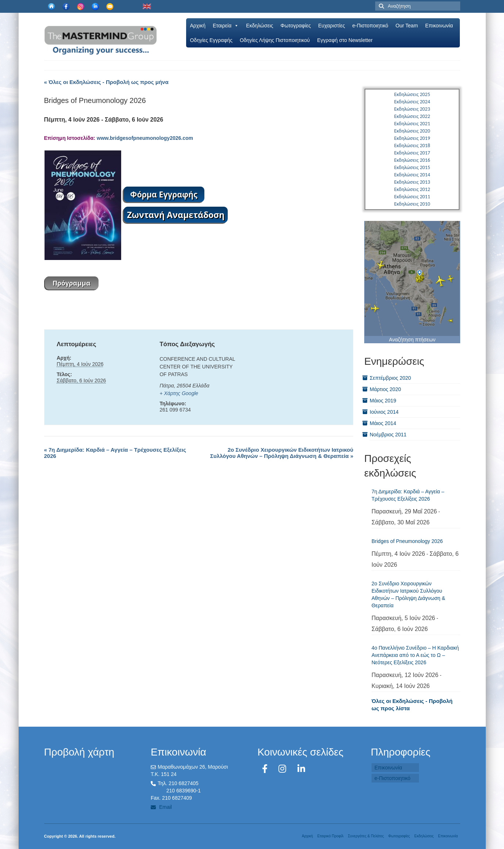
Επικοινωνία (439, 26)
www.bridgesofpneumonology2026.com (145, 138)
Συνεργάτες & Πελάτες (366, 836)
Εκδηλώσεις (259, 26)
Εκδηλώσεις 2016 (412, 160)
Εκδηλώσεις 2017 (412, 153)
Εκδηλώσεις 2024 (412, 102)
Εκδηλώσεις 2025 (412, 94)
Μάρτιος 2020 (385, 389)
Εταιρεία (226, 26)
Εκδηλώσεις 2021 (412, 124)
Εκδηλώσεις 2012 (412, 189)
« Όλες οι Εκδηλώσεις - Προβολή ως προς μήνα (106, 82)
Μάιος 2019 (383, 401)
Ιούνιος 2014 (384, 412)
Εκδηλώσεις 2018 (412, 146)
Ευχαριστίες (332, 26)
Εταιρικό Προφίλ (330, 836)
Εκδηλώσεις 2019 (412, 138)
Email (161, 807)
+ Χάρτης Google (179, 393)
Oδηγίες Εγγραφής (211, 40)
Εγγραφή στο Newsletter (345, 40)
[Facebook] (266, 769)
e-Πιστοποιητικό (370, 26)
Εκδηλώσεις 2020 (412, 131)
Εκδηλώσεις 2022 (412, 116)
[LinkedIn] (301, 769)
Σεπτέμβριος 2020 (390, 378)
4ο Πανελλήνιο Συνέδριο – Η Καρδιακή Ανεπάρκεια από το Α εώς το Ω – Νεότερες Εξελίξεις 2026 (415, 655)
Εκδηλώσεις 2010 (412, 204)
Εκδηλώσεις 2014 (412, 175)
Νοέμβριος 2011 (388, 435)
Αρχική (198, 26)
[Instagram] (284, 769)
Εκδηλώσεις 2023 (412, 109)
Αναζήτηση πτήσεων (412, 340)
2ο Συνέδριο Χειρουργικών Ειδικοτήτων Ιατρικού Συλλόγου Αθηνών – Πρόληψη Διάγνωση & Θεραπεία (282, 453)
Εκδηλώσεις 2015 (412, 167)
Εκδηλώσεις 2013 (412, 182)
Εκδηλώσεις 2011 (412, 197)
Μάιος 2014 (383, 423)
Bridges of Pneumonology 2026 (407, 541)
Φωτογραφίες (296, 26)
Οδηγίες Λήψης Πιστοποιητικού (275, 40)
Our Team (407, 26)
